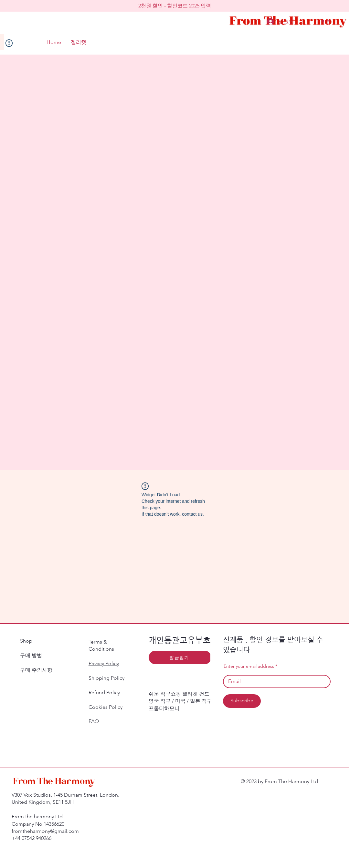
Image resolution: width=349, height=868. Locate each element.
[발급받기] (180, 657)
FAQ (94, 721)
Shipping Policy (106, 678)
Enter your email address (249, 666)
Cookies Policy (106, 707)
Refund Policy (104, 692)
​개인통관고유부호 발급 (189, 640)
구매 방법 (31, 655)
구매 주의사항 (37, 670)
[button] (174, 6)
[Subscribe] (242, 701)
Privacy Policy (104, 663)
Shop (26, 641)
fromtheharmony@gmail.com (45, 831)
